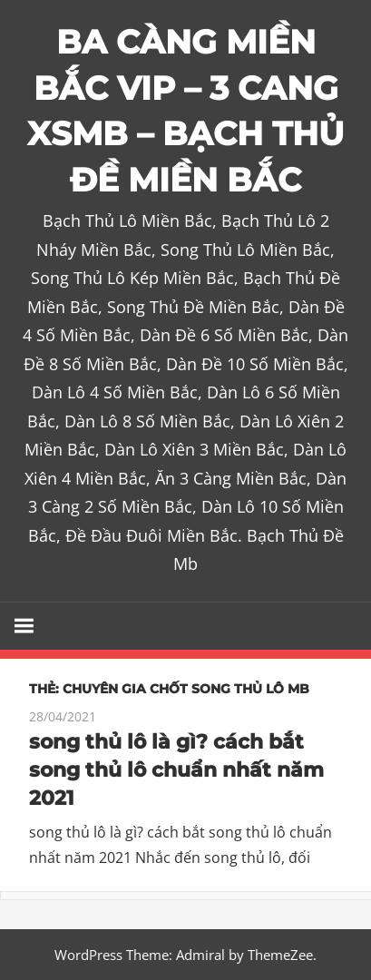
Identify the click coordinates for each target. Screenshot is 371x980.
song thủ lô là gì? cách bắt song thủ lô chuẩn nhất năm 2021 (176, 770)
